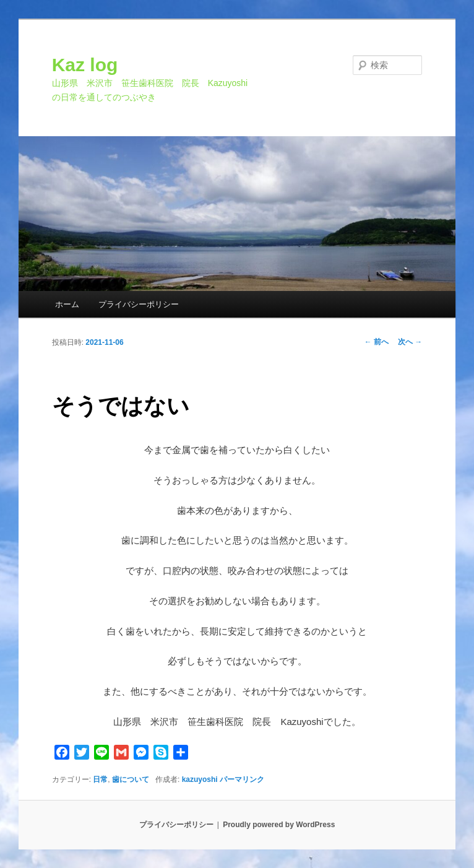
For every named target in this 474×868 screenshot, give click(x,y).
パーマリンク (242, 779)
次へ (410, 342)
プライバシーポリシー (139, 304)
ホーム (67, 304)
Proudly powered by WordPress (279, 825)
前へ (377, 342)
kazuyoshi (200, 779)
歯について (131, 779)
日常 (100, 779)
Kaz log (85, 65)
